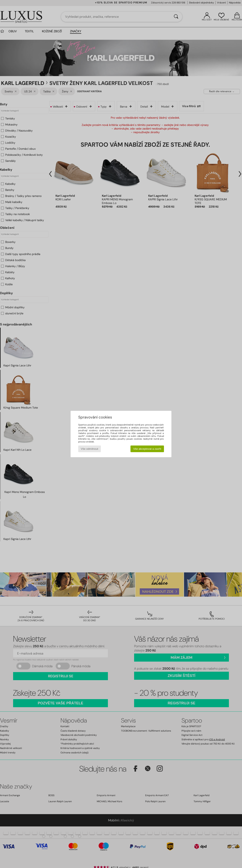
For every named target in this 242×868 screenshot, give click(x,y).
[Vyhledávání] (176, 17)
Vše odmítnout (90, 449)
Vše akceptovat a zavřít (147, 449)
